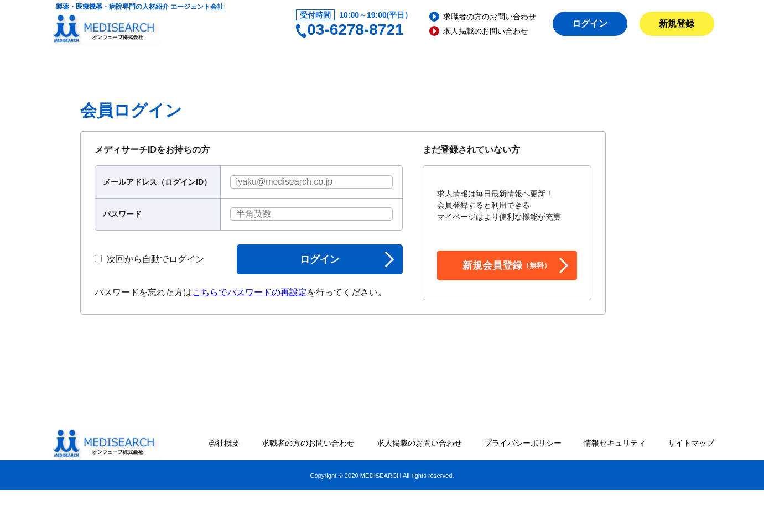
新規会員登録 (507, 265)
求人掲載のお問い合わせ (486, 31)
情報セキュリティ (615, 443)
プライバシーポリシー (523, 443)
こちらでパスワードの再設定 (250, 292)
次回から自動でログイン (149, 259)
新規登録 (677, 24)
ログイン (590, 24)
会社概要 (224, 443)
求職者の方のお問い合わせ (490, 17)
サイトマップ (691, 443)
